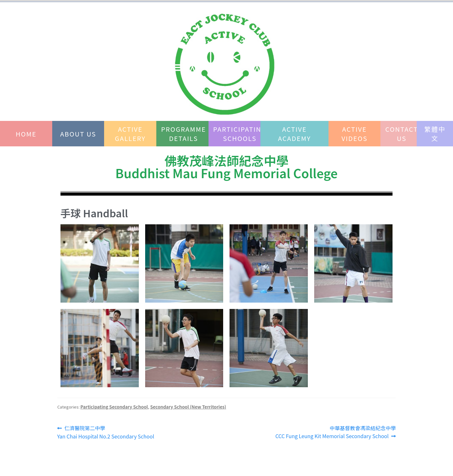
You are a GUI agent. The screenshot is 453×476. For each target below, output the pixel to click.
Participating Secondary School (114, 407)
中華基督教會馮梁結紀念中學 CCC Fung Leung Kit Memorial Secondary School (336, 432)
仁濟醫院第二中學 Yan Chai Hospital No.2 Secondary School (106, 432)
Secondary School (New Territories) (188, 407)
